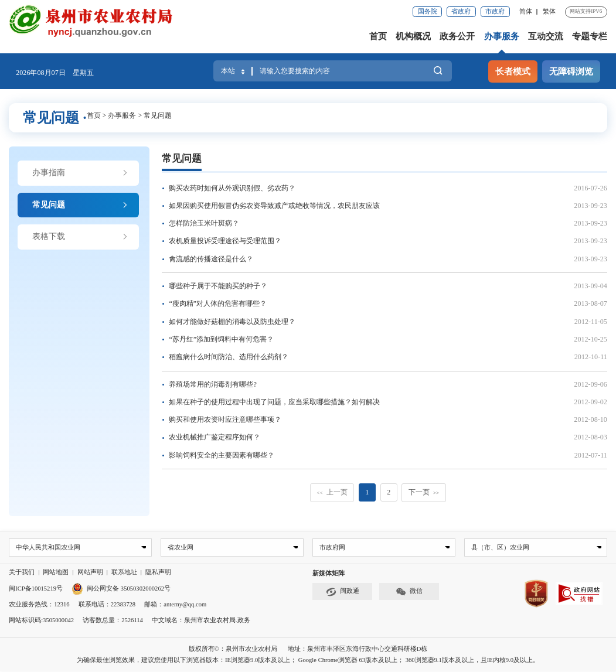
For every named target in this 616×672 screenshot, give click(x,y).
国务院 (428, 11)
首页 (378, 36)
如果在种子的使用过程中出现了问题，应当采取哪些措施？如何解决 (274, 402)
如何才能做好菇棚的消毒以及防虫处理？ (232, 322)
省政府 (461, 11)
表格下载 (80, 237)
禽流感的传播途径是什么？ (211, 259)
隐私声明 (158, 573)
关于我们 (22, 573)
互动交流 (546, 36)
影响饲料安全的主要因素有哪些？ (222, 455)
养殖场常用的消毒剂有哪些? (212, 384)
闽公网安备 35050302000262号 (121, 589)
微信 (409, 592)
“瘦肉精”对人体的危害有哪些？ (218, 303)
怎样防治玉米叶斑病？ (204, 223)
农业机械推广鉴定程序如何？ (215, 437)
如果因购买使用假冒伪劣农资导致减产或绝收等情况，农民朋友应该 (274, 206)
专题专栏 (590, 36)
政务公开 (457, 36)
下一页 (424, 492)
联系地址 (124, 573)
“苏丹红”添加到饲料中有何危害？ (221, 339)
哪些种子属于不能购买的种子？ (218, 286)
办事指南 (80, 173)
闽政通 (343, 592)
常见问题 (158, 115)
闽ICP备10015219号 (36, 589)
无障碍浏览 (571, 71)
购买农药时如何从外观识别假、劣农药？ (232, 188)
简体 (526, 11)
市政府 (495, 11)
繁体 (549, 11)
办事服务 (502, 36)
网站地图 (56, 573)
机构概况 (413, 36)
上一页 (332, 492)
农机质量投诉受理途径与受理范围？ (225, 241)
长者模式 (513, 71)
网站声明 (90, 573)
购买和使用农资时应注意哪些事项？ (225, 419)
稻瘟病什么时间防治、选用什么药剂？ (229, 357)
